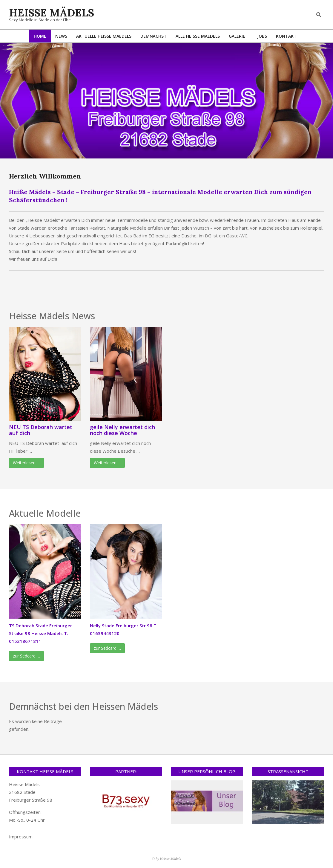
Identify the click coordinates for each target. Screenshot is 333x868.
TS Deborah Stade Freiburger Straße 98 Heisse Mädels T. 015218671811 (40, 633)
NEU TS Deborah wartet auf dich (41, 430)
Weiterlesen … (26, 463)
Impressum (21, 837)
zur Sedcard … (26, 656)
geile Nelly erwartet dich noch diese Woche (122, 430)
